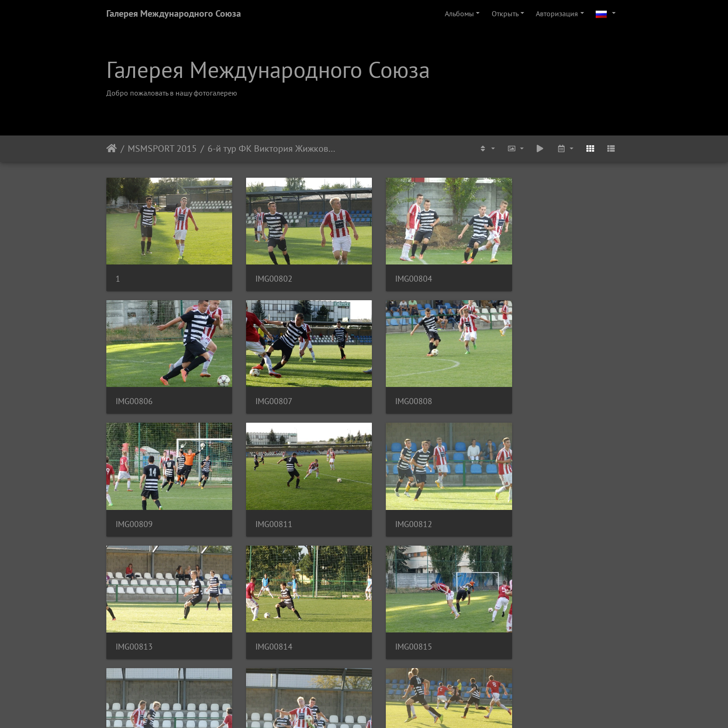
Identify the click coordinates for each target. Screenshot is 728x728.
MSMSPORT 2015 (162, 148)
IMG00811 (531, 391)
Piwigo (377, 709)
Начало (112, 148)
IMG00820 (266, 626)
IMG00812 (134, 508)
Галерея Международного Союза (174, 13)
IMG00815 (531, 508)
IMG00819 (134, 626)
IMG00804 (399, 274)
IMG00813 (266, 508)
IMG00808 (266, 391)
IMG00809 (399, 391)
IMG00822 (399, 626)
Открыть (505, 13)
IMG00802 (266, 274)
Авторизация (557, 13)
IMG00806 (531, 274)
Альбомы (459, 13)
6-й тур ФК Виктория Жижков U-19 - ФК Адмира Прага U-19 (272, 148)
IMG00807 (134, 391)
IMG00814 (399, 508)
